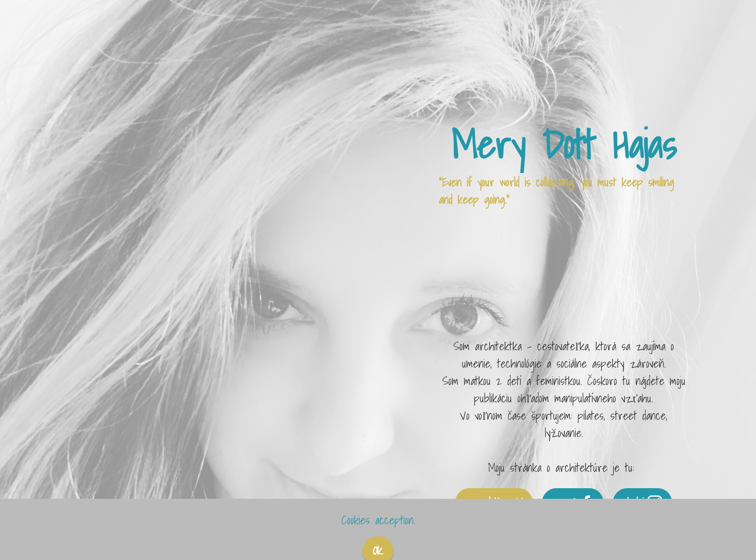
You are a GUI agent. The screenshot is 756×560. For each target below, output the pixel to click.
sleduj (642, 503)
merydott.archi (494, 503)
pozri (573, 503)
